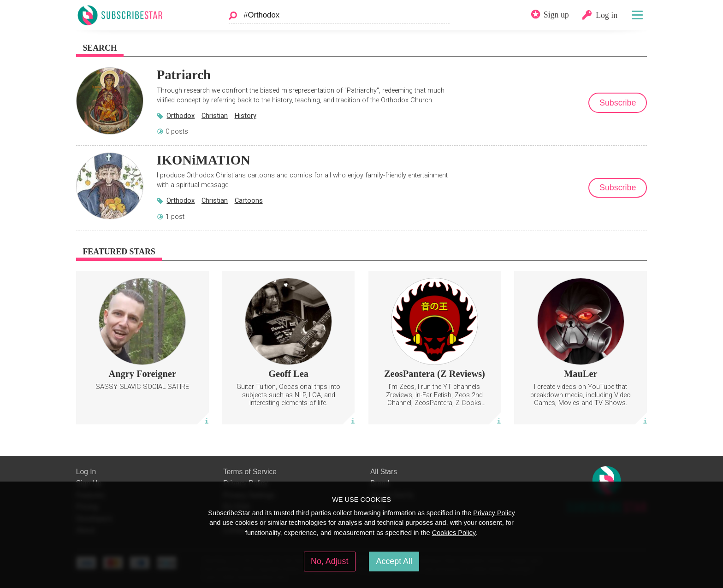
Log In (86, 472)
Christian (215, 116)
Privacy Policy (494, 513)
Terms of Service (250, 472)
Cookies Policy (454, 533)
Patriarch (184, 75)
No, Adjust (329, 561)
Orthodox (181, 116)
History (246, 116)
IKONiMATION (204, 160)
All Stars (384, 472)
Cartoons (249, 200)
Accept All (394, 561)
